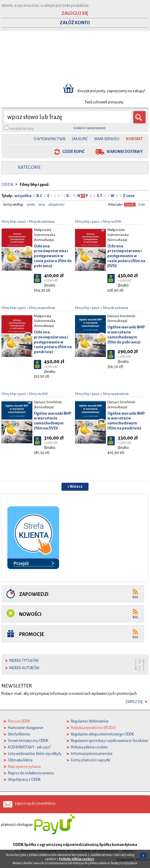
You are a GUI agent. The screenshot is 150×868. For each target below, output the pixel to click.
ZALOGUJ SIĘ (75, 13)
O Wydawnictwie (50, 139)
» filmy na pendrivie (41, 308)
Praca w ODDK (19, 721)
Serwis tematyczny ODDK (28, 741)
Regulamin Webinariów (90, 721)
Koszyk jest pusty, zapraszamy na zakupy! (112, 91)
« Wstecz (75, 487)
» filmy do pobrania (40, 222)
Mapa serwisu (107, 139)
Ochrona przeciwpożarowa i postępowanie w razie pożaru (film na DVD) (126, 256)
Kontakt (134, 139)
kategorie (29, 167)
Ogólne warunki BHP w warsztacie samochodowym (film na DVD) (52, 421)
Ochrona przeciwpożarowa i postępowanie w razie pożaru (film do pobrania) (53, 256)
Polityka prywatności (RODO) (93, 728)
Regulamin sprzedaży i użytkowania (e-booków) (109, 741)
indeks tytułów (24, 661)
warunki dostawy (125, 152)
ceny (42, 205)
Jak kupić (80, 139)
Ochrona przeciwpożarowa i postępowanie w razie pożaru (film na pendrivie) (53, 342)
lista (142, 205)
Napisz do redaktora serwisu (31, 773)
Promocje (32, 634)
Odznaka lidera (20, 760)
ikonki (130, 205)
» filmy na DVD (111, 222)
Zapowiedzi (34, 594)
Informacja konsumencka (92, 754)
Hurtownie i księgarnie (26, 728)
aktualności (56, 205)
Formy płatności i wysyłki (91, 760)
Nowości (30, 614)
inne (130, 196)
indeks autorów (25, 668)
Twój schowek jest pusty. (104, 102)
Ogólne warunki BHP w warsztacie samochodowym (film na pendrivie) (126, 421)
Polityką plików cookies (76, 859)
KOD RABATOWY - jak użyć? (29, 747)
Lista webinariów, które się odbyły (35, 754)
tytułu (31, 205)
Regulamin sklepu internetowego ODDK (102, 734)
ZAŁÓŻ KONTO (75, 23)
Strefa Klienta (19, 734)
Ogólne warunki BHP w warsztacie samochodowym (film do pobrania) (126, 334)
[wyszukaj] (68, 117)
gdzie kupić (73, 152)
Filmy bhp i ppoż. (14, 222)
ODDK (7, 185)
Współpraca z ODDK (24, 780)
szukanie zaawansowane (89, 128)
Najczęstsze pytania (24, 767)
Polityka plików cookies (89, 747)
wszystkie (23, 196)
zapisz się (134, 702)
